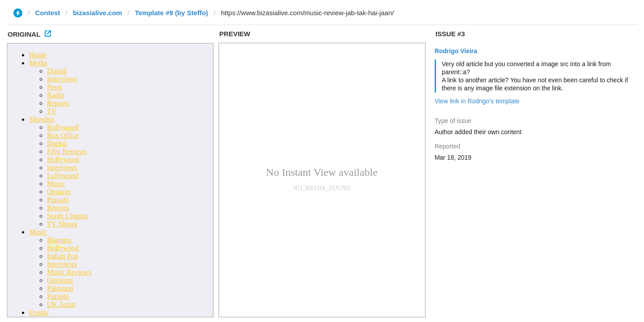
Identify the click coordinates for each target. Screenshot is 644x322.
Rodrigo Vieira (456, 51)
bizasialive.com (97, 13)
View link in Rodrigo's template (477, 101)
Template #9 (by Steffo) (171, 13)
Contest (48, 13)
